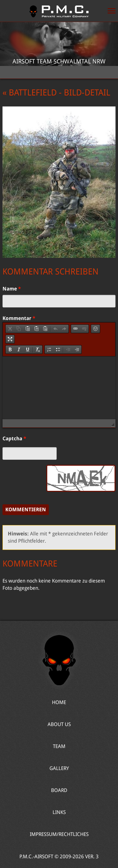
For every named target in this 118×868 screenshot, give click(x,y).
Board (59, 790)
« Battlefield (30, 93)
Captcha (14, 439)
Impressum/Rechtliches (59, 834)
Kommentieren (26, 510)
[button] (10, 329)
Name (12, 289)
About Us (59, 724)
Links (59, 812)
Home (59, 11)
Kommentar (19, 318)
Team (59, 746)
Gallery (59, 768)
